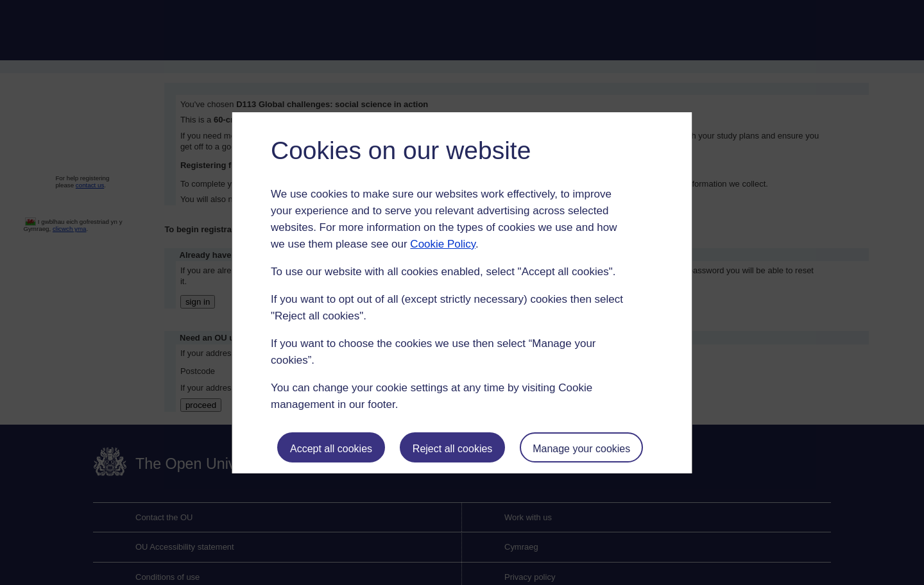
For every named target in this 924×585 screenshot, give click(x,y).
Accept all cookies (331, 449)
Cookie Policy (443, 244)
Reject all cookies (453, 449)
